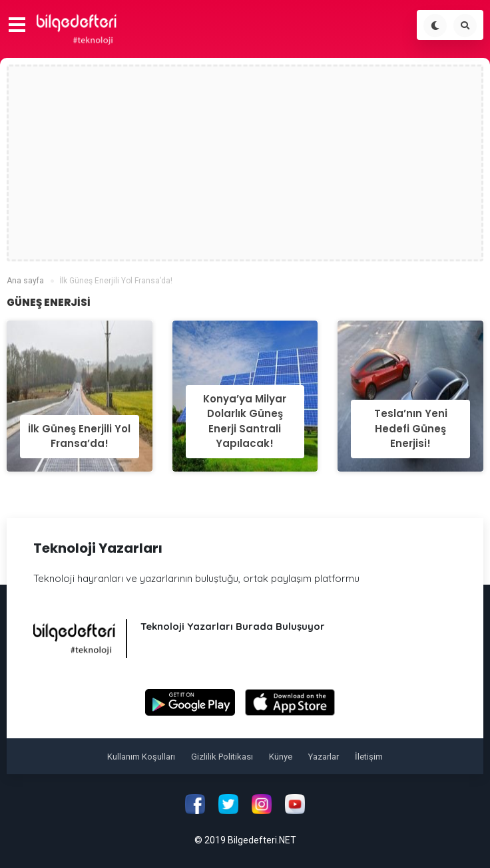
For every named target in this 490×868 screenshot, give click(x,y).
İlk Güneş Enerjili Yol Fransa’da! (79, 436)
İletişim (369, 757)
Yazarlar (324, 757)
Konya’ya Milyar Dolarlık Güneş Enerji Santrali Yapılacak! (245, 421)
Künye (281, 757)
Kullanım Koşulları (141, 757)
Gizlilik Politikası (222, 757)
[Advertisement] (245, 163)
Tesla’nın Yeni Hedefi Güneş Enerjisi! (411, 428)
